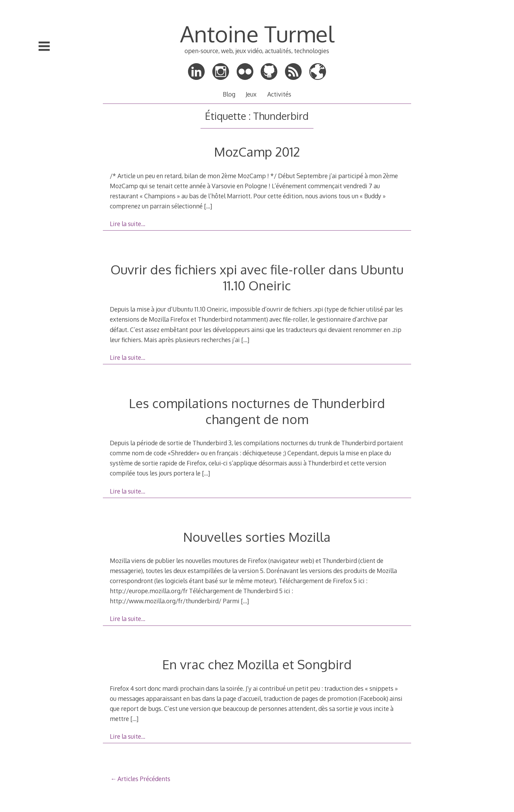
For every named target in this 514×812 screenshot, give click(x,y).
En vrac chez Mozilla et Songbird (257, 664)
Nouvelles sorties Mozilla (257, 537)
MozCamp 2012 (257, 152)
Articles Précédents (144, 779)
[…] (208, 206)
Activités (279, 94)
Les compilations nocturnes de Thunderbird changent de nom (257, 411)
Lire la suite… (128, 224)
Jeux (251, 94)
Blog (229, 94)
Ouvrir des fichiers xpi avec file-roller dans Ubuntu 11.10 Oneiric (257, 277)
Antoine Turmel (257, 34)
